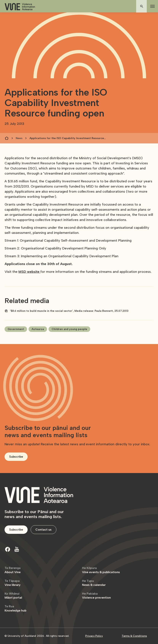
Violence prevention (96, 596)
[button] (152, 6)
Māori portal (13, 596)
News (19, 138)
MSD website (29, 272)
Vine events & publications (101, 570)
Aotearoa (38, 329)
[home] (20, 7)
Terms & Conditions (134, 636)
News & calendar (94, 583)
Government (16, 329)
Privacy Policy (94, 636)
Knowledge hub (15, 608)
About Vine (13, 570)
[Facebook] (8, 549)
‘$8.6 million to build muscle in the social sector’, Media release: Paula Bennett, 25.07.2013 (69, 311)
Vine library (13, 583)
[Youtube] (17, 549)
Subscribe (16, 457)
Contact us (43, 530)
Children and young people (69, 329)
